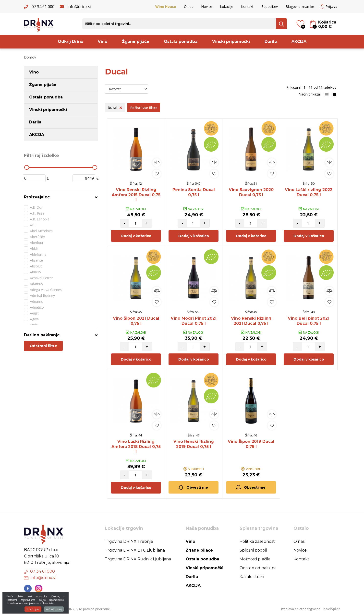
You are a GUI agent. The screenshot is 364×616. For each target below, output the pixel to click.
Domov (30, 57)
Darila (271, 42)
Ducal (115, 108)
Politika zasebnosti (258, 541)
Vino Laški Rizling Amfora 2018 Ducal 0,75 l (136, 447)
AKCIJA (299, 42)
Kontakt (247, 6)
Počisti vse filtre (144, 108)
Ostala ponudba (181, 42)
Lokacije (227, 6)
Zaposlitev (270, 6)
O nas (189, 6)
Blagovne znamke (300, 6)
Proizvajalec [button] (37, 197)
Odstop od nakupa (258, 568)
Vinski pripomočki (231, 42)
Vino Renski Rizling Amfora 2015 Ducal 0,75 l (136, 195)
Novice (207, 6)
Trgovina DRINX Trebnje (129, 541)
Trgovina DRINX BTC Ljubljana (135, 550)
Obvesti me (193, 488)
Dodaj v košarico (136, 236)
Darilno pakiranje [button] (42, 335)
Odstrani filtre (43, 346)
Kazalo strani (252, 577)
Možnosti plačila (255, 559)
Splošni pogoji (253, 550)
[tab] (61, 197)
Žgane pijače (136, 42)
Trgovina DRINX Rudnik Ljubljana (138, 559)
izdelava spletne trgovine (301, 609)
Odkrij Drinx (70, 42)
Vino (103, 42)
